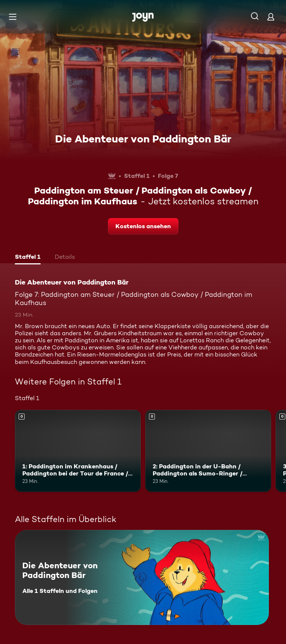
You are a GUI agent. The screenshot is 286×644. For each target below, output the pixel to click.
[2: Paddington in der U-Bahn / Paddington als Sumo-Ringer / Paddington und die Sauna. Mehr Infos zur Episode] (208, 451)
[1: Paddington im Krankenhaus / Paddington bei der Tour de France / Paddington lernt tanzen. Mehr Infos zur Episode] (78, 451)
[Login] (271, 17)
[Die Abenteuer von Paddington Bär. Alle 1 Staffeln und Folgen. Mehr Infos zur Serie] (142, 577)
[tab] (28, 258)
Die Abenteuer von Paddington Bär (143, 139)
